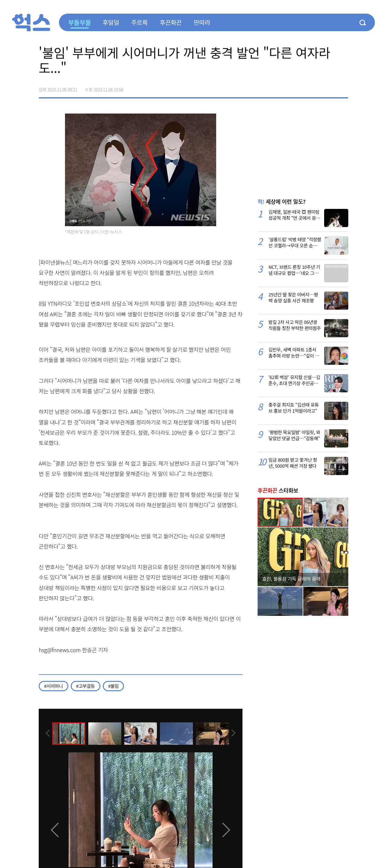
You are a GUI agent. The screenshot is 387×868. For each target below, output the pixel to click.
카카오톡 (331, 87)
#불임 (114, 686)
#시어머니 (54, 686)
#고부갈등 (86, 686)
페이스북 (305, 87)
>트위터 (318, 87)
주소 (343, 87)
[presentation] (47, 733)
